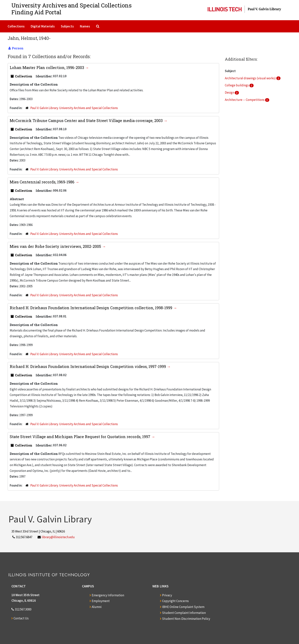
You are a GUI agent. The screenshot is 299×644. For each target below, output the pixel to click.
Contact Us (21, 618)
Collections (16, 26)
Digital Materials (43, 26)
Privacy (167, 595)
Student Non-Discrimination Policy (186, 619)
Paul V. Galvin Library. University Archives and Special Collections (74, 108)
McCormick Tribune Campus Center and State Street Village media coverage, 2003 (87, 120)
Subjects (67, 26)
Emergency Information (108, 595)
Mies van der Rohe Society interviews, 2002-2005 (56, 246)
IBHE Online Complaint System (183, 607)
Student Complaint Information (184, 613)
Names (85, 26)
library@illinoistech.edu (58, 537)
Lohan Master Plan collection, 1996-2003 (47, 67)
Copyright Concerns (175, 601)
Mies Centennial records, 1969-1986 (43, 182)
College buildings (237, 85)
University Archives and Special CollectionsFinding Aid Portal (72, 9)
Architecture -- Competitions (245, 100)
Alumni (97, 607)
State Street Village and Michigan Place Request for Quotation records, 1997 (80, 437)
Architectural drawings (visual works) (251, 78)
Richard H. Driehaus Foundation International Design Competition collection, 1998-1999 (91, 308)
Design (230, 92)
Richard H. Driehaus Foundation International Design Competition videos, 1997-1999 (88, 366)
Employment (101, 601)
